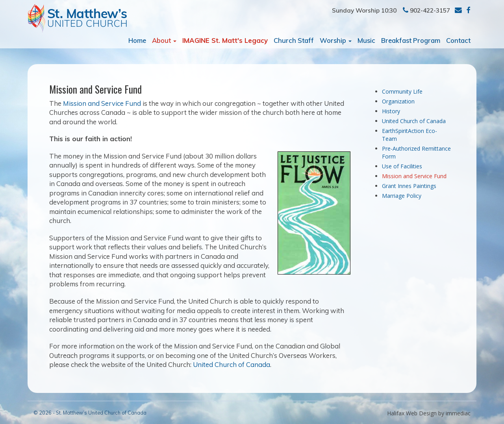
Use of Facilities (402, 166)
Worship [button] (336, 40)
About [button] (164, 40)
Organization (398, 101)
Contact (458, 40)
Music (366, 40)
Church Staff (294, 40)
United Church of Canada (232, 364)
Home (137, 40)
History (391, 111)
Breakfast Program (411, 40)
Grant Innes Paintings (409, 186)
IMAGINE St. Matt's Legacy (225, 40)
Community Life (402, 91)
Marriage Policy (402, 196)
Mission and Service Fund (102, 103)
